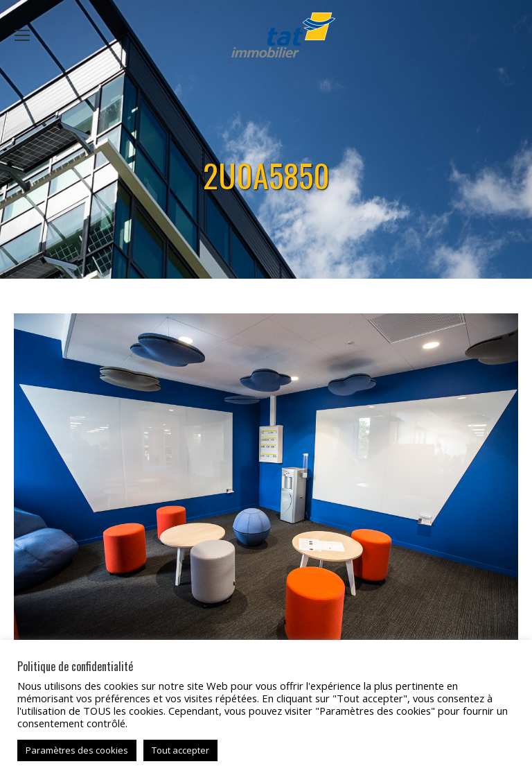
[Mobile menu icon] (22, 35)
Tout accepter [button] (180, 750)
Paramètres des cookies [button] (77, 750)
